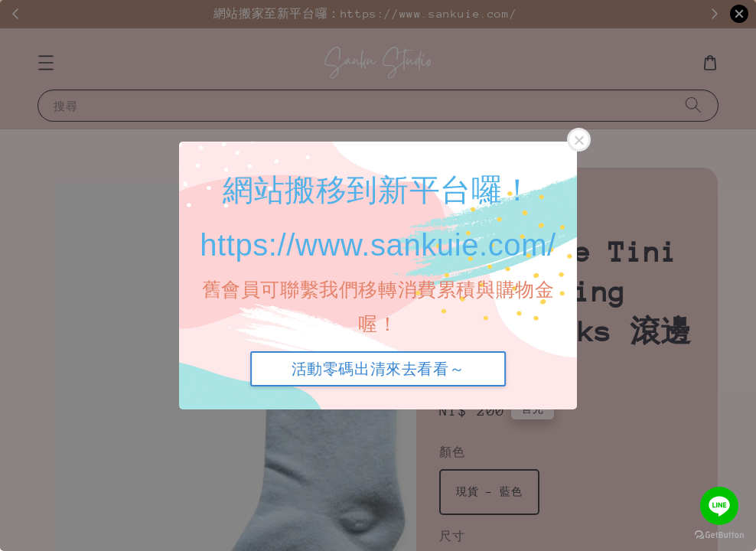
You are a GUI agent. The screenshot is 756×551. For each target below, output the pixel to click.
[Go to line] (719, 506)
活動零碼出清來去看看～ (378, 369)
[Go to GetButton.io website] (719, 535)
